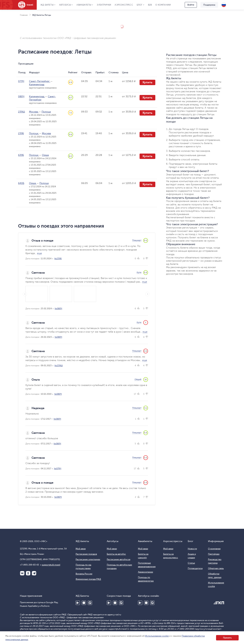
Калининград (37, 84)
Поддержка (209, 5)
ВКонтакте (22, 573)
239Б (21, 133)
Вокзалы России (84, 574)
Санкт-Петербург (40, 81)
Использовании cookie (157, 636)
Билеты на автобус (116, 554)
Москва (34, 112)
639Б (21, 155)
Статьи (191, 563)
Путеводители (195, 568)
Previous (25, 294)
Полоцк (46, 112)
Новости (192, 549)
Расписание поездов (86, 554)
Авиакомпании (145, 572)
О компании (163, 5)
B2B (150, 5)
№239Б (58, 259)
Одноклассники (28, 573)
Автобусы (65, 5)
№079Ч (58, 469)
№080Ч (58, 309)
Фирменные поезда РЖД (88, 579)
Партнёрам (214, 554)
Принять (227, 638)
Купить (147, 82)
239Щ (22, 112)
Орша (45, 155)
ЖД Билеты (47, 5)
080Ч (21, 96)
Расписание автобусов (119, 559)
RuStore (90, 603)
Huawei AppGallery (84, 603)
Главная (24, 15)
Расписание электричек (88, 559)
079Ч (21, 81)
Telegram (34, 573)
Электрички (104, 5)
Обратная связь (216, 568)
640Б (21, 183)
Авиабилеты (84, 5)
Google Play (78, 603)
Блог (140, 5)
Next (147, 294)
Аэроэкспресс (124, 5)
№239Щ (59, 366)
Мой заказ (81, 549)
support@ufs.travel (51, 565)
